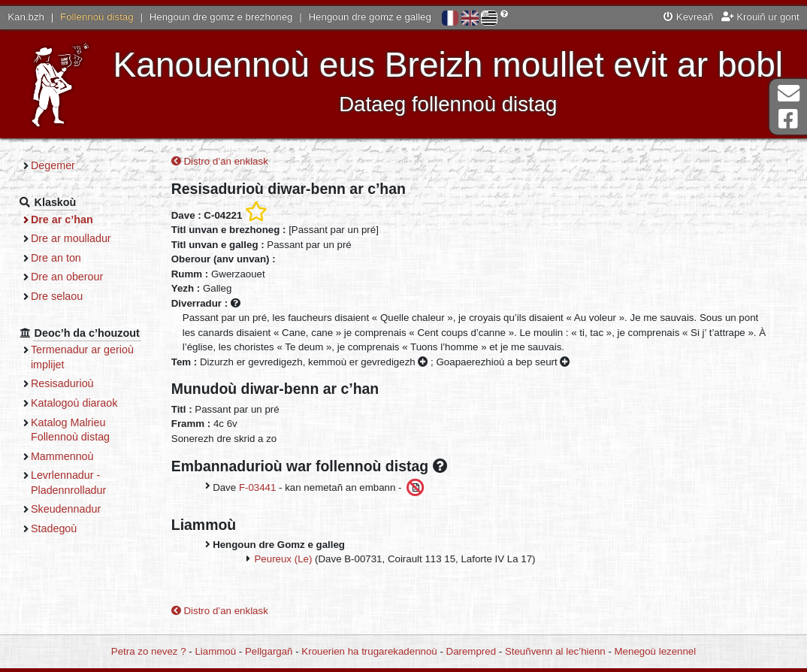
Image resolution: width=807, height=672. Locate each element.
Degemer (53, 165)
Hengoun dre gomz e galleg (370, 17)
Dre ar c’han (62, 219)
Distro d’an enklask (220, 161)
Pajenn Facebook (788, 119)
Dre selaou (57, 296)
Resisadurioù (62, 383)
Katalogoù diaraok (74, 403)
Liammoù (215, 651)
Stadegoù (54, 528)
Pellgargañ (269, 651)
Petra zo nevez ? (149, 651)
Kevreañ (688, 17)
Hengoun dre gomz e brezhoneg (221, 17)
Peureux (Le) (284, 559)
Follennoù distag (97, 17)
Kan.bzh (26, 17)
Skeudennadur (66, 509)
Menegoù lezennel (656, 651)
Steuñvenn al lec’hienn (555, 651)
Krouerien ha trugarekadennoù (369, 651)
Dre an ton (56, 258)
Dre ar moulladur (71, 238)
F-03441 (258, 487)
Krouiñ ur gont (760, 17)
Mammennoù (62, 456)
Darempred (472, 651)
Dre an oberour (67, 277)
